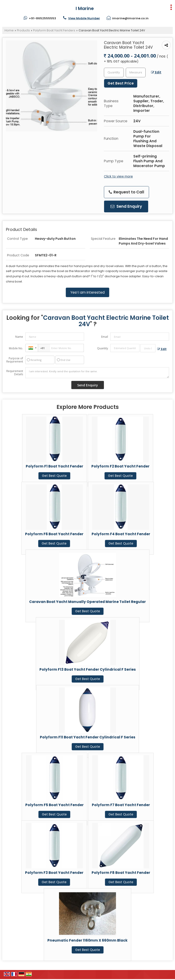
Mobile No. (16, 348)
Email (105, 337)
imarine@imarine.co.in (130, 18)
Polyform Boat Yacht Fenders (54, 30)
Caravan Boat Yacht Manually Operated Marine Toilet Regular (87, 602)
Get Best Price (121, 83)
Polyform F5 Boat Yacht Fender (54, 805)
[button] (84, 18)
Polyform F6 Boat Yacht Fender (54, 534)
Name (19, 337)
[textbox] (136, 72)
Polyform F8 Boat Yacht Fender (121, 873)
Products (23, 30)
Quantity (103, 348)
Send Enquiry (126, 206)
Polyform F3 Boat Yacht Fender (54, 873)
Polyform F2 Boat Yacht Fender (120, 466)
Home (9, 30)
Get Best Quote (54, 476)
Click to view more (118, 176)
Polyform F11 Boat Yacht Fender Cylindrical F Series (88, 737)
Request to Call (126, 192)
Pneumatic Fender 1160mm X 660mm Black (87, 940)
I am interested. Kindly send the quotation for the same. (97, 373)
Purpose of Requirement (15, 360)
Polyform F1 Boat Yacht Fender (54, 466)
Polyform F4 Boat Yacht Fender (121, 534)
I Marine (85, 8)
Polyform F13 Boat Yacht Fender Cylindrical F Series (88, 669)
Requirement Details (15, 373)
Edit (156, 72)
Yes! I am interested (87, 292)
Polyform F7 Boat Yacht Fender (121, 805)
